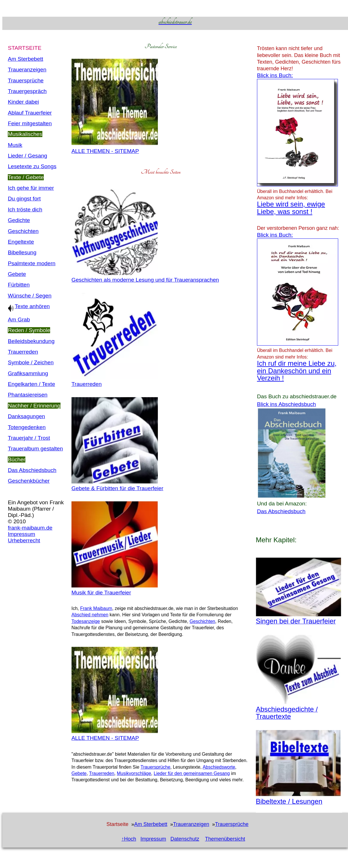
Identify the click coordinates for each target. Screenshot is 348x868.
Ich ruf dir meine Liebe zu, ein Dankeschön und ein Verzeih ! (297, 371)
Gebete (17, 274)
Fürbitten (19, 285)
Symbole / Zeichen (31, 362)
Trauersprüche (26, 80)
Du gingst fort (24, 199)
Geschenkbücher (29, 481)
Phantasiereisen (28, 395)
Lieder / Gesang (28, 156)
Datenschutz (185, 839)
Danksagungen (26, 416)
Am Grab (19, 320)
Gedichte (19, 220)
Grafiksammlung (28, 373)
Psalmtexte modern (32, 263)
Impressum (21, 534)
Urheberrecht (24, 540)
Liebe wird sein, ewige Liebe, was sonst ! (291, 208)
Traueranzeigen (27, 70)
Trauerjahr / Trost (29, 438)
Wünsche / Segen (30, 296)
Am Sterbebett (25, 59)
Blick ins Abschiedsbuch (286, 404)
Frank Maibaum (96, 608)
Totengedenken (27, 427)
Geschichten (23, 231)
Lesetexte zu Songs (32, 166)
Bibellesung (22, 252)
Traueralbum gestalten (35, 449)
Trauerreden (23, 352)
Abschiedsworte (219, 767)
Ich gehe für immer (31, 188)
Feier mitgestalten (30, 123)
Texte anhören (29, 306)
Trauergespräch (27, 91)
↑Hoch (129, 839)
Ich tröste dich (25, 210)
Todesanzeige (86, 621)
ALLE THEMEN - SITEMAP (105, 151)
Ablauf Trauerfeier (30, 113)
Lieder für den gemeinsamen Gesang (192, 773)
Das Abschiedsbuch (32, 470)
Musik (15, 145)
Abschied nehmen (90, 615)
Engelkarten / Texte (31, 384)
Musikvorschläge (134, 773)
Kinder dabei (23, 102)
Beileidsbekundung (31, 341)
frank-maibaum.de (30, 528)
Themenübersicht (225, 839)
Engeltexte (21, 242)
